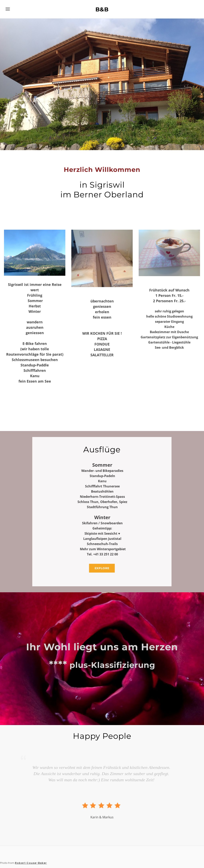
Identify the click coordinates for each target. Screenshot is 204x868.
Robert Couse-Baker (31, 863)
